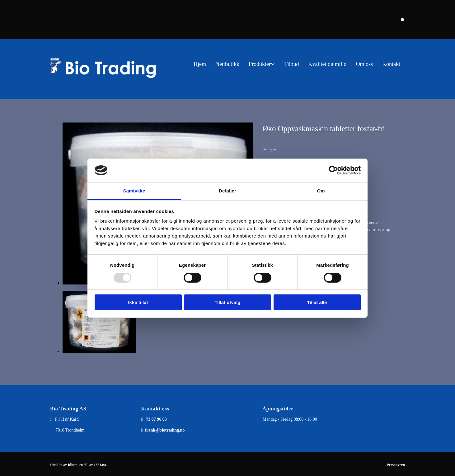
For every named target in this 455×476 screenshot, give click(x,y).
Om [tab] (321, 191)
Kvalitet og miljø (327, 64)
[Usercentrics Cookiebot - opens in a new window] (333, 170)
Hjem (200, 64)
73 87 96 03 (156, 419)
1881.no (100, 465)
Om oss (364, 64)
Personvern (396, 465)
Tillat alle (317, 302)
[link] (262, 64)
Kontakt (391, 64)
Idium (73, 465)
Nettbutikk (227, 64)
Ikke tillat (138, 302)
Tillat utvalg (227, 302)
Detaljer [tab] (227, 191)
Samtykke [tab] (134, 191)
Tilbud (291, 64)
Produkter (260, 64)
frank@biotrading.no (165, 430)
